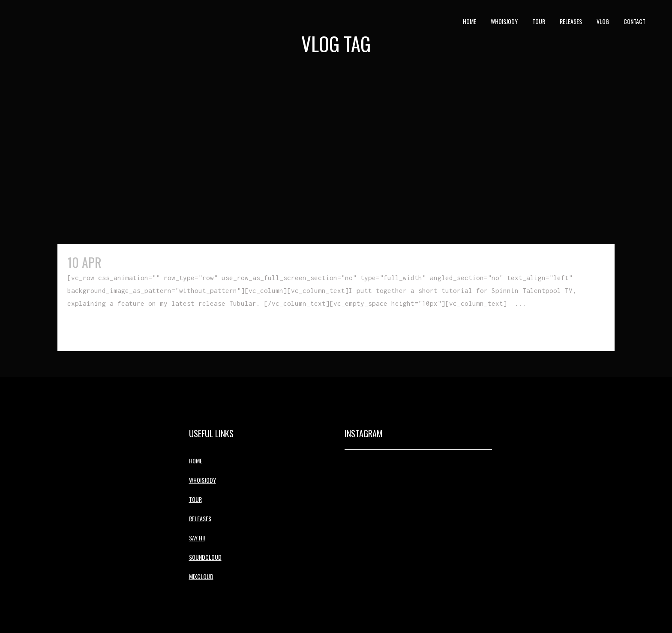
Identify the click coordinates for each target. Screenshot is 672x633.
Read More (87, 329)
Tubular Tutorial (152, 262)
